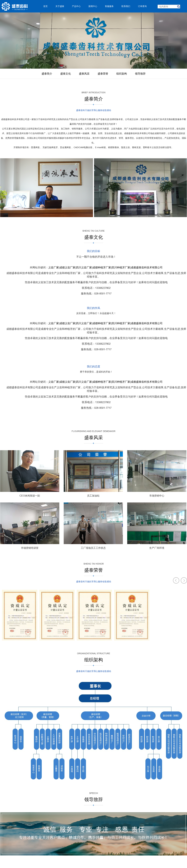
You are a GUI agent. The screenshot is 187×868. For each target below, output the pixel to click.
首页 (45, 6)
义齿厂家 (54, 268)
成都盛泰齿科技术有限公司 (147, 268)
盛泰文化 (66, 74)
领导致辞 (140, 74)
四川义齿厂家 (84, 268)
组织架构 (122, 74)
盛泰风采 (84, 74)
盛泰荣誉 (103, 74)
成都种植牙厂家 (102, 268)
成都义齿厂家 (67, 268)
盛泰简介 (47, 74)
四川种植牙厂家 (121, 268)
